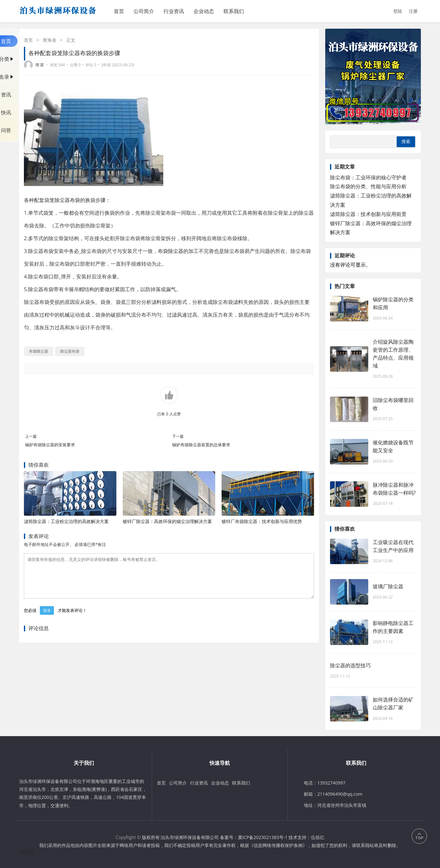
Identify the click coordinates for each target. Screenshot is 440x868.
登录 (47, 618)
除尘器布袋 (67, 200)
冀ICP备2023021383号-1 (263, 837)
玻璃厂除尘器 (388, 586)
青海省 (49, 40)
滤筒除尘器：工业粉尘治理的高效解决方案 (66, 521)
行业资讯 (174, 11)
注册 (413, 11)
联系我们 (234, 11)
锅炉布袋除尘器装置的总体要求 (201, 445)
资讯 (6, 95)
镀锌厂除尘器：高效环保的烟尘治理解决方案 (167, 521)
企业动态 (204, 11)
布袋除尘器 (171, 251)
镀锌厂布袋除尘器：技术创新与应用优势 (262, 521)
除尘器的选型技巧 (350, 665)
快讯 (6, 112)
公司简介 (144, 11)
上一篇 (31, 436)
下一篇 (178, 436)
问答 (6, 130)
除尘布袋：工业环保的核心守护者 (368, 177)
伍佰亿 (318, 837)
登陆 (398, 11)
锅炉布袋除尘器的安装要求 (50, 445)
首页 (119, 11)
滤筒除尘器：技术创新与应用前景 (368, 214)
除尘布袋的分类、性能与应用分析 (368, 186)
